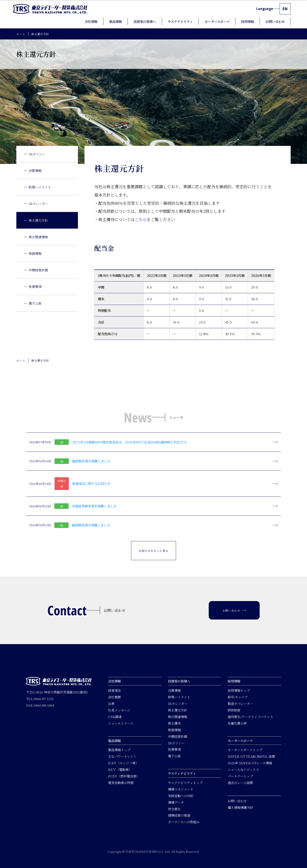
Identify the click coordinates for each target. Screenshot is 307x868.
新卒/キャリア (238, 697)
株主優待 (174, 723)
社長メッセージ (119, 710)
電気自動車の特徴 (121, 783)
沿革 (111, 703)
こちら (141, 219)
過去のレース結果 (240, 783)
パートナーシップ (240, 776)
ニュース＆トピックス (243, 769)
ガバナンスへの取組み (184, 822)
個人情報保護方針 (240, 807)
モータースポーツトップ (245, 750)
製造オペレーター (240, 703)
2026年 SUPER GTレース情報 (250, 763)
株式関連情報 (38, 237)
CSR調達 (115, 717)
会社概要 (114, 697)
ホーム (21, 34)
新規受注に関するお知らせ (91, 483)
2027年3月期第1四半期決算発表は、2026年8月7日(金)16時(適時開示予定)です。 (131, 442)
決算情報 (35, 170)
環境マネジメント (181, 789)
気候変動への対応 (181, 795)
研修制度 (234, 710)
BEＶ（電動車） (120, 769)
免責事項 (35, 286)
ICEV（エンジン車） (123, 763)
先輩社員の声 (237, 723)
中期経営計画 (38, 270)
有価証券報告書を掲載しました (94, 506)
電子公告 (35, 303)
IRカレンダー (38, 204)
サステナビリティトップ (185, 783)
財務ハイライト (40, 187)
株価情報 (35, 253)
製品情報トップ (119, 750)
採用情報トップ (239, 690)
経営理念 (114, 690)
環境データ (176, 802)
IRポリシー (37, 154)
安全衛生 (174, 809)
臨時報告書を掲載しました (91, 461)
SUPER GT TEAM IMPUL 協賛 (251, 756)
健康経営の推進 (179, 815)
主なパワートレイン (122, 756)
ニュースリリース (121, 723)
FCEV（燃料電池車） (124, 776)
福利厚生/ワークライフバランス (250, 717)
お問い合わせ (237, 801)
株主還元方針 (38, 220)
